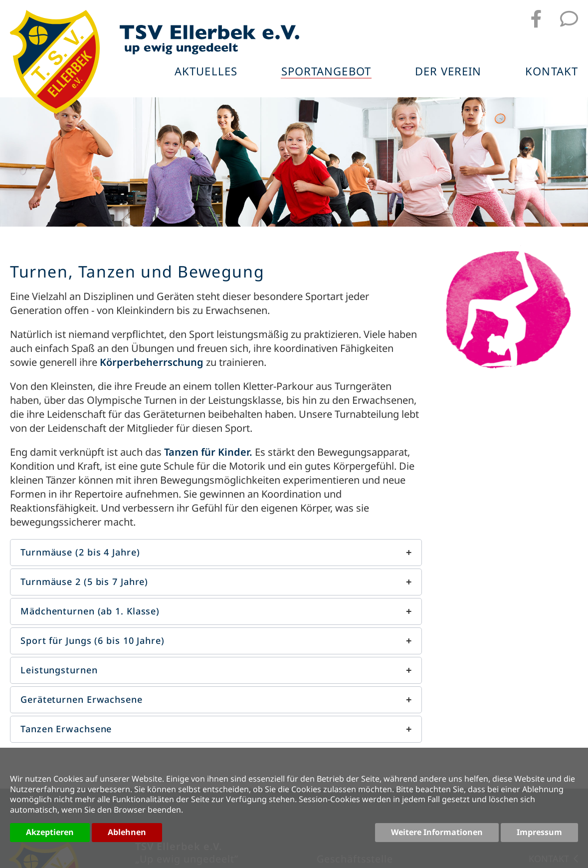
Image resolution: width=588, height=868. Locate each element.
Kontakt (552, 72)
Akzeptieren (50, 832)
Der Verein (448, 72)
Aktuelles (206, 72)
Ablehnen (127, 832)
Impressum (539, 832)
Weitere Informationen (437, 832)
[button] (216, 553)
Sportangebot (326, 72)
